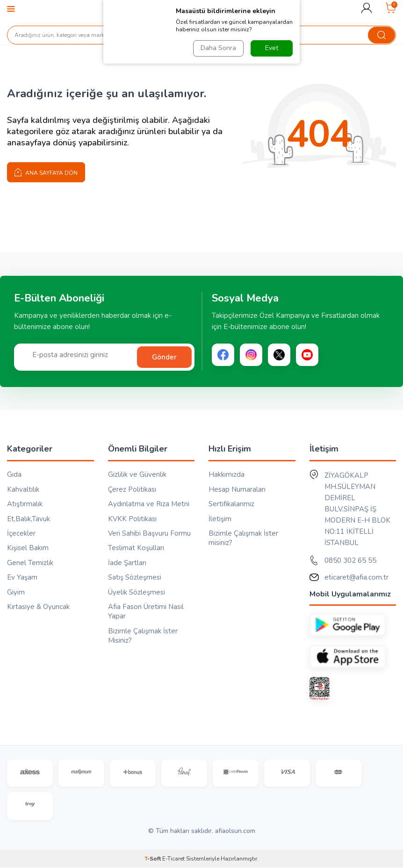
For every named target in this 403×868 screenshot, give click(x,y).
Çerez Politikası (132, 489)
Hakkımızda (227, 474)
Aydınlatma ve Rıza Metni (149, 504)
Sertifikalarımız (231, 504)
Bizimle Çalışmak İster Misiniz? (143, 636)
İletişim (220, 519)
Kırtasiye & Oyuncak (38, 607)
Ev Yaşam (22, 577)
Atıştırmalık (25, 504)
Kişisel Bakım (28, 548)
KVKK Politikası (132, 519)
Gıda (14, 474)
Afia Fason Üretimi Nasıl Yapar (146, 611)
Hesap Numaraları (237, 489)
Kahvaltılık (23, 489)
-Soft (153, 859)
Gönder (164, 357)
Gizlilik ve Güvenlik (137, 474)
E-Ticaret (173, 859)
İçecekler (21, 533)
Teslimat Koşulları (136, 548)
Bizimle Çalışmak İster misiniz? (243, 538)
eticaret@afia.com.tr (356, 577)
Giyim (16, 592)
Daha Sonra (218, 48)
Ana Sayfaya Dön (46, 172)
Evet (272, 48)
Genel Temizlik (30, 563)
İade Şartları (127, 563)
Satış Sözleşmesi (135, 577)
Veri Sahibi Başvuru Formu (149, 533)
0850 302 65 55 (350, 560)
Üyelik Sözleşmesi (137, 592)
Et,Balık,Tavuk (29, 519)
